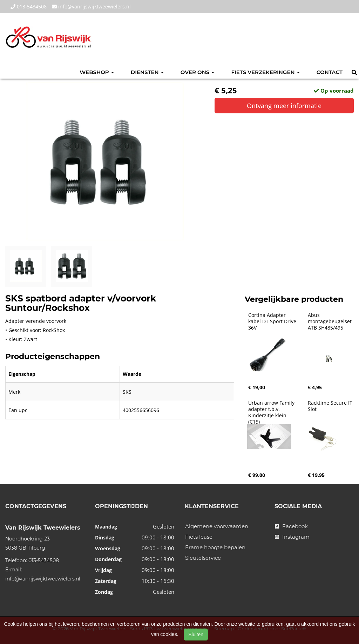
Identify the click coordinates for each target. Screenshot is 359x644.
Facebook (291, 526)
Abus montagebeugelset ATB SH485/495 (330, 321)
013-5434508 (29, 6)
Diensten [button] (147, 72)
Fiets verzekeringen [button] (265, 72)
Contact (330, 72)
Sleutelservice (203, 558)
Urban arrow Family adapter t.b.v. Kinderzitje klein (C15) (272, 412)
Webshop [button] (97, 72)
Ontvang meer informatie (284, 106)
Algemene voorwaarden (217, 526)
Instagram (292, 537)
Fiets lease (199, 537)
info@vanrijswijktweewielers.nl (91, 6)
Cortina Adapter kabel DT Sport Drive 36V (273, 321)
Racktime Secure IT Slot (331, 406)
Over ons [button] (198, 72)
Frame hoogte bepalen (215, 547)
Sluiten (196, 635)
